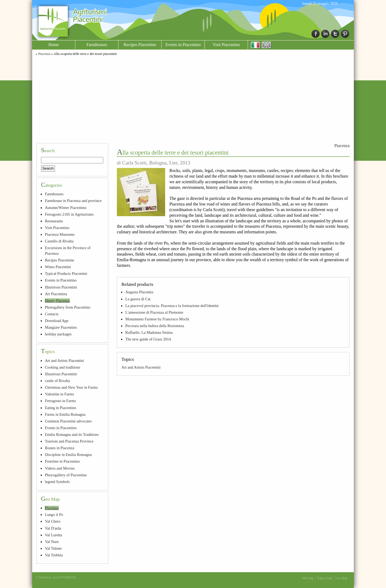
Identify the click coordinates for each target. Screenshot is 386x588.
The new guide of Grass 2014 (148, 339)
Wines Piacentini (58, 267)
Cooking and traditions (62, 367)
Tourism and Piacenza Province (69, 441)
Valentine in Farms (59, 394)
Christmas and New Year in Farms (71, 387)
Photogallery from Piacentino (67, 307)
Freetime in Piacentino (62, 461)
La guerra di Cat (138, 299)
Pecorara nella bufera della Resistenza (155, 326)
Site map (308, 578)
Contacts (51, 314)
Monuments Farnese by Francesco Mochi (157, 319)
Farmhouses (97, 45)
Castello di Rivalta (59, 241)
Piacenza (44, 54)
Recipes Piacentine (140, 45)
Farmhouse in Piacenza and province (73, 201)
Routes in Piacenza (60, 448)
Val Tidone (53, 548)
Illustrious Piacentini (61, 287)
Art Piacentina (56, 294)
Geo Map (341, 578)
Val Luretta (53, 535)
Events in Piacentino (183, 45)
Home (53, 45)
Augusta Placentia (139, 292)
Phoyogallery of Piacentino (66, 475)
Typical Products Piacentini (66, 274)
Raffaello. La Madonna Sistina (149, 332)
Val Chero (53, 521)
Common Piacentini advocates (68, 421)
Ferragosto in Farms (60, 401)
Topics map (324, 578)
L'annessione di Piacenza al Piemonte (154, 312)
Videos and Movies (60, 468)
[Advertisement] (193, 99)
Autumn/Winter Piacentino (66, 208)
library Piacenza (57, 301)
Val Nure (52, 542)
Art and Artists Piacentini (141, 367)
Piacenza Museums (60, 234)
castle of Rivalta (57, 381)
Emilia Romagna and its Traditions (72, 435)
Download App (57, 321)
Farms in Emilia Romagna (65, 414)
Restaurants (54, 221)
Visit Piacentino (226, 45)
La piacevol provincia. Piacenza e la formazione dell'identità (172, 306)
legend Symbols (57, 482)
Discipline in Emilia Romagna (68, 455)
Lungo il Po (54, 515)
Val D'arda (53, 528)
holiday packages (58, 334)
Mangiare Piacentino (61, 327)
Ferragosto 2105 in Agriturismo (69, 214)
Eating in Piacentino (60, 408)
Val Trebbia (54, 555)
